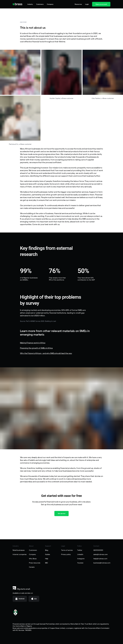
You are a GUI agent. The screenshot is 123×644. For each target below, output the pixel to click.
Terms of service (67, 550)
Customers (40, 4)
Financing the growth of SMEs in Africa (36, 348)
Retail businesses (19, 550)
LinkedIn (80, 554)
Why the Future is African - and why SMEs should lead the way (46, 353)
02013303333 (98, 550)
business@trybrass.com (102, 563)
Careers (32, 567)
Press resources (35, 563)
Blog (47, 550)
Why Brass (33, 559)
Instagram (81, 559)
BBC (47, 563)
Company (32, 554)
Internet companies (20, 554)
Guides (48, 554)
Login (87, 4)
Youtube (80, 563)
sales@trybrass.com (101, 554)
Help (47, 559)
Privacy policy (66, 554)
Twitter (80, 550)
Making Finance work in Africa (33, 343)
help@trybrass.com (100, 559)
